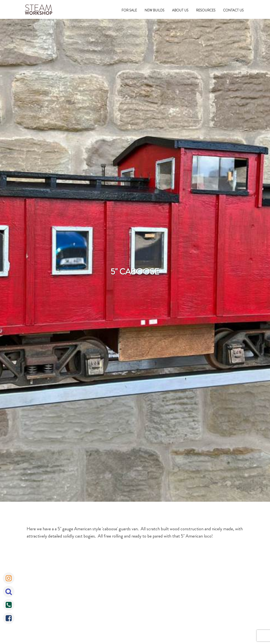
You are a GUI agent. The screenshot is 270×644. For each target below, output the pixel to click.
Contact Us (233, 10)
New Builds (155, 10)
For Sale (129, 10)
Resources (206, 10)
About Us (180, 10)
